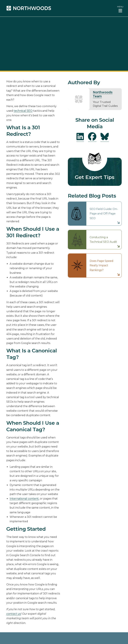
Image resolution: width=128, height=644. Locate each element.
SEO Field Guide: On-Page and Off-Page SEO (104, 214)
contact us (14, 614)
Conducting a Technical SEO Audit (103, 240)
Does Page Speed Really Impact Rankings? (101, 265)
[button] (120, 9)
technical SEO (23, 111)
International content (24, 499)
